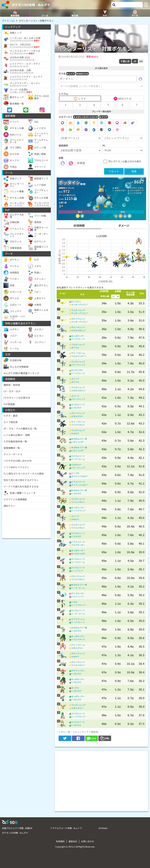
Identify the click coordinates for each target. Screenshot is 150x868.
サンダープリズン (79, 305)
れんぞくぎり (77, 370)
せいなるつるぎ (78, 553)
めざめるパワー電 (79, 447)
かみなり (75, 433)
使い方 (125, 61)
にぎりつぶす (77, 442)
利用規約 (60, 841)
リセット (114, 171)
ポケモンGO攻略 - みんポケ (31, 5)
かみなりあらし (78, 330)
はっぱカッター (78, 336)
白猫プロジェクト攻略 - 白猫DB (17, 828)
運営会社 (73, 841)
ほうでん (75, 347)
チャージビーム (78, 353)
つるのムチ (76, 465)
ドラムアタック (78, 639)
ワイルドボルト (78, 425)
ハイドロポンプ (137, 190)
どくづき (75, 473)
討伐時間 (79, 225)
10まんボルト (77, 416)
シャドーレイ (77, 596)
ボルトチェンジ (78, 319)
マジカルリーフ (78, 404)
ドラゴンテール (78, 482)
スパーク (75, 379)
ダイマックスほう (79, 476)
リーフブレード (78, 339)
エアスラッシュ (78, 619)
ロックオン (76, 301)
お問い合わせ (87, 841)
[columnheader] (63, 294)
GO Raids (103, 828)
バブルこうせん (137, 188)
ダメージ (124, 225)
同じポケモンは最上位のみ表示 (125, 161)
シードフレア (77, 571)
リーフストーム (78, 562)
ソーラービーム (78, 459)
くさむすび (76, 408)
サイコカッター (78, 593)
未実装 (81, 163)
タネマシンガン (78, 671)
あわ (117, 188)
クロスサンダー (78, 356)
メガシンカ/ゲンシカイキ (86, 117)
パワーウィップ (78, 365)
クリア (104, 117)
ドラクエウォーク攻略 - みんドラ (66, 828)
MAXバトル (82, 74)
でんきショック (78, 310)
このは (74, 602)
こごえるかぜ (136, 193)
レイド (71, 74)
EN (141, 61)
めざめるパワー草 (79, 439)
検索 (134, 171)
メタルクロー (121, 190)
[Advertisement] (101, 778)
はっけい (75, 688)
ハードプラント (78, 511)
